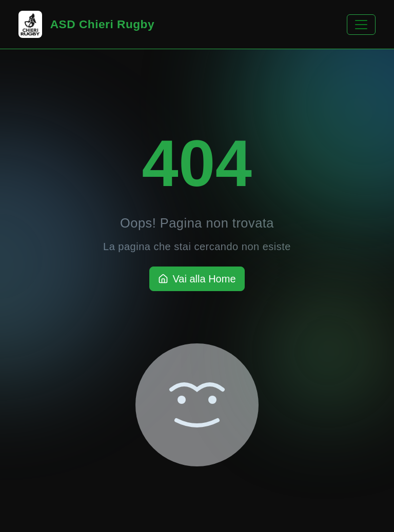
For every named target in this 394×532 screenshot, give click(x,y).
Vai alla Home (197, 279)
